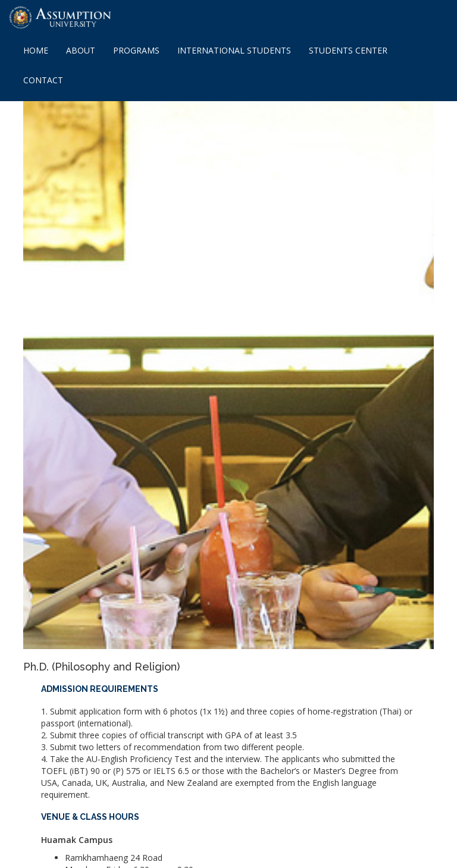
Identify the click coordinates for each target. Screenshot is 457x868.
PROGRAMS (136, 50)
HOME (36, 50)
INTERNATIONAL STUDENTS (234, 50)
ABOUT (81, 50)
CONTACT (43, 80)
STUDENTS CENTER (348, 50)
